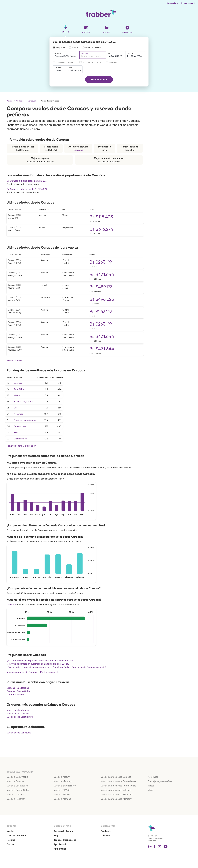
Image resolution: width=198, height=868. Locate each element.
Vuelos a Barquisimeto (65, 786)
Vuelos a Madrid (62, 794)
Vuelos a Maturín (62, 777)
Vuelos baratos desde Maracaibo (117, 794)
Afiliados (105, 835)
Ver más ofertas (14, 360)
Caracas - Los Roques (18, 688)
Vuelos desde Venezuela (19, 733)
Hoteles (11, 840)
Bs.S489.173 (101, 287)
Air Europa (19, 414)
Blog (56, 835)
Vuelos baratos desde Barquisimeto (118, 781)
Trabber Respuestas (65, 840)
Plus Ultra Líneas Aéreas (25, 420)
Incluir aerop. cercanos (65, 62)
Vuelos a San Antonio (17, 777)
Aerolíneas (153, 777)
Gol (15, 408)
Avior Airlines (20, 389)
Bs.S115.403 (101, 217)
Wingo (17, 395)
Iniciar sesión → (188, 3)
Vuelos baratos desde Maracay (116, 799)
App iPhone (60, 849)
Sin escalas (114, 62)
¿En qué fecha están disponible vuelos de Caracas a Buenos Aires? (40, 660)
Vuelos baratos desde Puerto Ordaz (118, 786)
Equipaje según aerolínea (160, 781)
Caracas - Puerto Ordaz (18, 691)
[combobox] (66, 55)
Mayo (151, 790)
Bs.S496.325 (102, 299)
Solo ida (76, 47)
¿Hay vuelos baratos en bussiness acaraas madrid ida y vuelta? (38, 664)
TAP (16, 432)
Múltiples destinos (93, 47)
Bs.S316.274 (101, 229)
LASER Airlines (20, 439)
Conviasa (78, 150)
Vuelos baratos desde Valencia (116, 790)
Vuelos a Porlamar (16, 799)
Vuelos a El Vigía (62, 790)
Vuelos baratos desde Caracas (116, 777)
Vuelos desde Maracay (18, 710)
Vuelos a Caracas (15, 781)
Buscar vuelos (99, 80)
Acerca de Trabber (64, 831)
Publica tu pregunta (50, 672)
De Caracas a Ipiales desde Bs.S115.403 (27, 181)
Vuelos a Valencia (15, 794)
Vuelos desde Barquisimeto (20, 717)
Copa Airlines (20, 426)
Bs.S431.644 (102, 274)
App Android (60, 844)
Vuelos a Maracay (63, 781)
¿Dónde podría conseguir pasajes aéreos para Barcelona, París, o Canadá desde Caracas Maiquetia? (56, 667)
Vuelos (10, 831)
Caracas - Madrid (15, 694)
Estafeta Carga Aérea (24, 401)
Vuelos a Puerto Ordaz (18, 790)
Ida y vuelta (61, 47)
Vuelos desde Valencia (18, 713)
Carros (10, 844)
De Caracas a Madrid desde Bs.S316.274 (27, 189)
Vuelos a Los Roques (17, 786)
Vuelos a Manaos (62, 799)
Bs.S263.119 (101, 262)
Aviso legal (152, 841)
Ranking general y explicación (21, 446)
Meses (151, 786)
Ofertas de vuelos (16, 835)
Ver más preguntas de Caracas (22, 672)
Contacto (106, 831)
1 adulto (58, 71)
